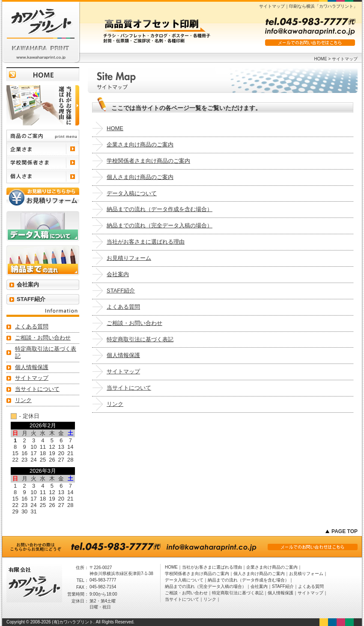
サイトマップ (123, 371)
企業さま (43, 149)
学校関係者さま (43, 163)
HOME (321, 59)
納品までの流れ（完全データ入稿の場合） (160, 225)
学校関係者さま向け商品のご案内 (148, 161)
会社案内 (118, 274)
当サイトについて (129, 388)
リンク (115, 404)
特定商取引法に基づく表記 (140, 339)
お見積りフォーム (129, 258)
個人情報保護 (123, 355)
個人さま (43, 176)
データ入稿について (132, 193)
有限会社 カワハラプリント (41, 32)
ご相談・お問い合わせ (134, 323)
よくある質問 (123, 307)
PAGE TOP (345, 531)
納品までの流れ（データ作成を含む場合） (160, 209)
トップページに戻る (43, 74)
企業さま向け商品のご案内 (140, 145)
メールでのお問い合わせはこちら (310, 43)
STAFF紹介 (121, 291)
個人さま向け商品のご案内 (140, 177)
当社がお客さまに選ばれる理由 (146, 242)
